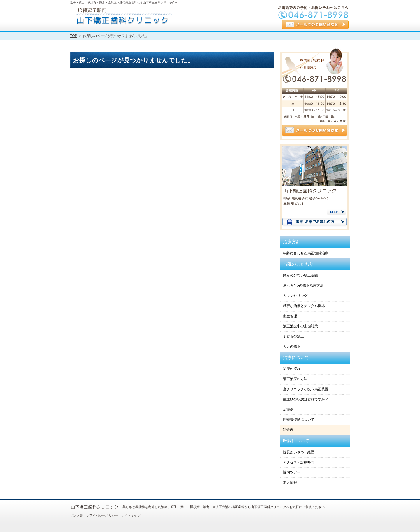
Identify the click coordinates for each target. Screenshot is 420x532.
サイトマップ (131, 515)
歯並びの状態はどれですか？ (306, 399)
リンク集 (76, 515)
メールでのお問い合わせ (315, 25)
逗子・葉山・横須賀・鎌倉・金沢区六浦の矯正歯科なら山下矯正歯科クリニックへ (124, 2)
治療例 (288, 409)
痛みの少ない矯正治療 (300, 275)
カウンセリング (295, 296)
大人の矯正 (292, 346)
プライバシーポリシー (102, 515)
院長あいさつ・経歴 (299, 452)
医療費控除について (299, 419)
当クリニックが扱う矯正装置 (306, 389)
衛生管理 (290, 316)
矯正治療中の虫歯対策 (300, 326)
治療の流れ (292, 369)
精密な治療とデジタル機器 (304, 306)
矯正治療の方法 (295, 379)
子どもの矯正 (293, 336)
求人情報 (290, 482)
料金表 (288, 430)
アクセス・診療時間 (299, 462)
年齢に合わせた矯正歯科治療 (306, 253)
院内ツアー (292, 472)
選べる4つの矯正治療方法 (303, 286)
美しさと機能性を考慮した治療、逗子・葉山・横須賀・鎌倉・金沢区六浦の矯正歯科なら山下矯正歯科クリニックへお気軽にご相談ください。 (225, 507)
